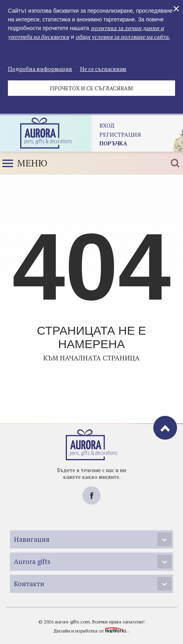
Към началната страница (91, 358)
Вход (107, 125)
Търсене (175, 163)
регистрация (120, 134)
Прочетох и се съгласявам (91, 88)
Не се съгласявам (103, 69)
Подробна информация (40, 69)
